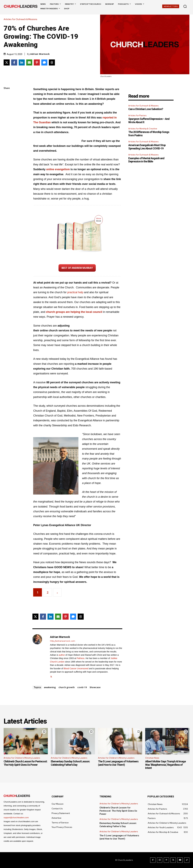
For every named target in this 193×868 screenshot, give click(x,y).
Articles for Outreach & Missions (21, 19)
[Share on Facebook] (14, 62)
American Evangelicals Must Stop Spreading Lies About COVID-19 (147, 147)
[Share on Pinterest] (37, 62)
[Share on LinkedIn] (22, 62)
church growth (67, 687)
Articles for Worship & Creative (143, 129)
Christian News (152, 758)
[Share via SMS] (44, 62)
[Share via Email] (29, 62)
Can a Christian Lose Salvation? (146, 109)
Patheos (80, 658)
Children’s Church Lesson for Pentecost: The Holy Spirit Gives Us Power (25, 763)
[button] (185, 6)
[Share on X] (7, 62)
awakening (50, 687)
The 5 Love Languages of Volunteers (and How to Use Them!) (118, 763)
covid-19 (82, 687)
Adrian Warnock (40, 54)
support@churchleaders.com (16, 818)
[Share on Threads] (52, 62)
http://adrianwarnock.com (63, 641)
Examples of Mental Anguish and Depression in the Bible (146, 160)
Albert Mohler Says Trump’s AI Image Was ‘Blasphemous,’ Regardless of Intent (165, 765)
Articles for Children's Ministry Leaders (22, 758)
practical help (75, 292)
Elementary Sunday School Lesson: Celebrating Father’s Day (70, 763)
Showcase (95, 687)
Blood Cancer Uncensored (76, 669)
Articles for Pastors (137, 116)
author (62, 655)
